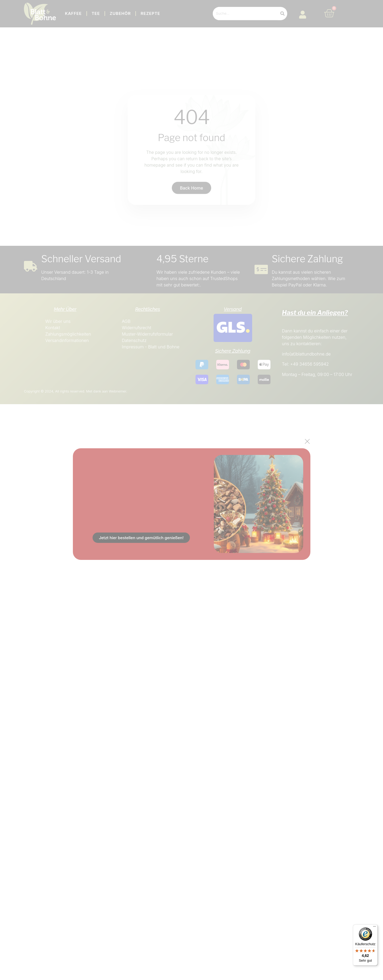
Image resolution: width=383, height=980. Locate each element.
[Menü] (374, 928)
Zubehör (120, 13)
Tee (96, 13)
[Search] (282, 14)
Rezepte (150, 13)
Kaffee (73, 13)
